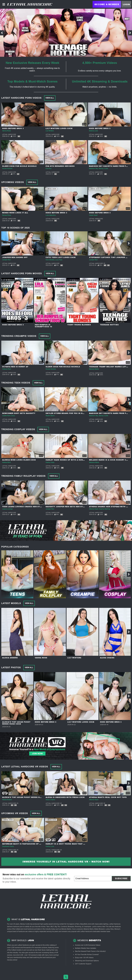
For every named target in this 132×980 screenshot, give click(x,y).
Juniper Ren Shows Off (15, 257)
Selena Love (93, 131)
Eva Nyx (49, 169)
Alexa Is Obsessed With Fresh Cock (65, 797)
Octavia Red (7, 369)
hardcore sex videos (26, 931)
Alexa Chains (107, 658)
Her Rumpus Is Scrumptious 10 (43, 326)
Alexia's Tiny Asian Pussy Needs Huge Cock (16, 723)
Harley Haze (50, 462)
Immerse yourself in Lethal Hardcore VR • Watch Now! (66, 862)
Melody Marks (94, 369)
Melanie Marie (94, 462)
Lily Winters (50, 131)
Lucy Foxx (59, 260)
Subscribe (121, 878)
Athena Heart (94, 509)
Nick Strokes (50, 260)
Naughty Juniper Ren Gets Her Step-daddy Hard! (72, 507)
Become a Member (107, 4)
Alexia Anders (10, 658)
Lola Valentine (51, 215)
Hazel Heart (93, 215)
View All (50, 98)
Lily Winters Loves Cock (59, 128)
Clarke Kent (6, 416)
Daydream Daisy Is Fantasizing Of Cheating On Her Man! (33, 844)
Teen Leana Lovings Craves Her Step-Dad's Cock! (29, 507)
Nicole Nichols (7, 169)
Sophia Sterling (105, 509)
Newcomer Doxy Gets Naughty (19, 413)
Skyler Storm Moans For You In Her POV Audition (73, 413)
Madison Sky (93, 169)
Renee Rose (7, 215)
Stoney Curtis (103, 169)
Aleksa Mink (6, 462)
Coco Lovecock (77, 929)
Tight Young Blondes (79, 325)
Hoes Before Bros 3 (13, 128)
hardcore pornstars (34, 929)
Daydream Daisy (8, 846)
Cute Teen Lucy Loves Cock (61, 257)
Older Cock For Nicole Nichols (19, 166)
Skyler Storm (50, 416)
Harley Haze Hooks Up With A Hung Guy (67, 460)
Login (126, 4)
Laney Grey (110, 929)
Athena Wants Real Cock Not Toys (108, 797)
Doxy (13, 416)
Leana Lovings (7, 509)
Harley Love (50, 846)
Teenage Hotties (109, 325)
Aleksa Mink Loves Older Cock (19, 460)
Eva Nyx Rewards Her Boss (60, 166)
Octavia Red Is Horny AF (15, 367)
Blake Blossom (100, 929)
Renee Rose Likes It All (15, 213)
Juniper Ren (7, 260)
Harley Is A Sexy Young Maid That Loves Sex (70, 844)
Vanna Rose (7, 131)
